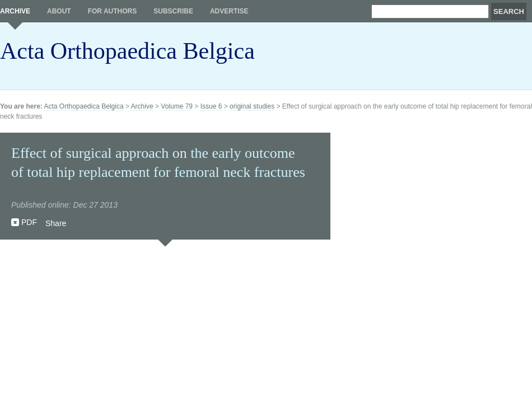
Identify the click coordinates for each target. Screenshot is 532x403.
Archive (15, 11)
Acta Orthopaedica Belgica (127, 51)
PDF (29, 222)
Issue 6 (211, 106)
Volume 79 (177, 106)
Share (56, 223)
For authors (113, 11)
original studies (252, 106)
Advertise (229, 11)
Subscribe (173, 11)
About (59, 11)
